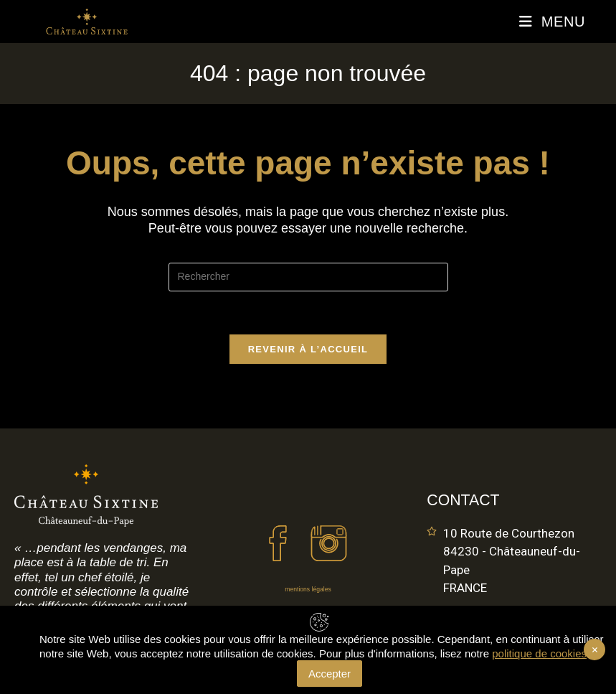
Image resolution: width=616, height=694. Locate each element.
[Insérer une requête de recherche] (308, 277)
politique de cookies (539, 653)
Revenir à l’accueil (308, 349)
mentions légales (308, 589)
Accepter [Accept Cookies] (330, 674)
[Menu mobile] (552, 22)
